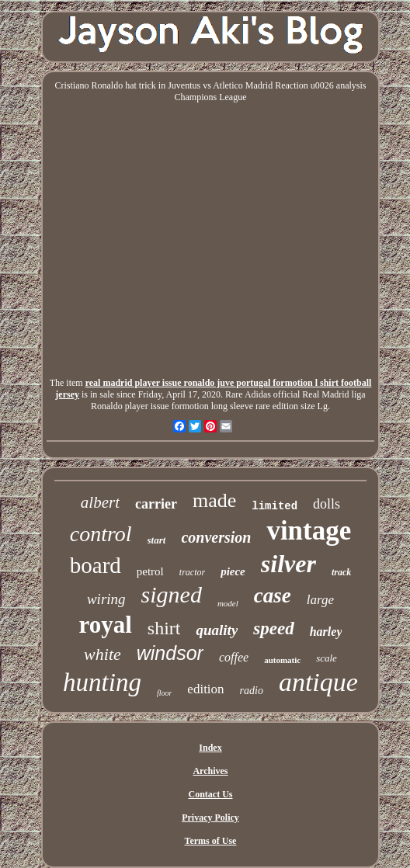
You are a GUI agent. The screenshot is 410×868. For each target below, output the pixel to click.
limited (274, 506)
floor (164, 693)
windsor (170, 653)
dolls (327, 504)
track (341, 572)
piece (233, 571)
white (102, 654)
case (273, 595)
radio (252, 691)
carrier (156, 504)
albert (100, 502)
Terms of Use (211, 841)
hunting (102, 682)
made (214, 500)
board (96, 565)
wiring (106, 599)
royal (106, 625)
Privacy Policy (210, 818)
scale (327, 658)
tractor (192, 572)
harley (326, 632)
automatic (282, 660)
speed (273, 628)
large (320, 600)
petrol (150, 571)
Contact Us (210, 794)
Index (210, 748)
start (157, 540)
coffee (234, 657)
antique (318, 682)
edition (205, 689)
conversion (216, 537)
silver (288, 564)
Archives (210, 771)
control (101, 534)
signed (172, 594)
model (228, 603)
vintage (309, 531)
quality (217, 630)
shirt (164, 628)
